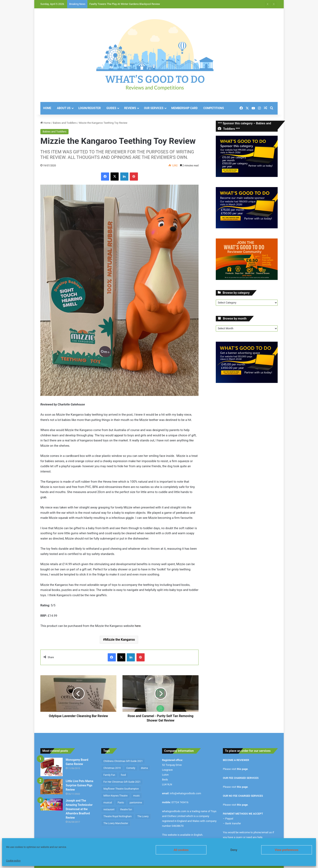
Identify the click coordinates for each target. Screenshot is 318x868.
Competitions (214, 108)
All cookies (181, 850)
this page (242, 769)
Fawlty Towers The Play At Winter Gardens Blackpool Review (125, 4)
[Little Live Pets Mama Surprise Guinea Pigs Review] (52, 787)
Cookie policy (13, 861)
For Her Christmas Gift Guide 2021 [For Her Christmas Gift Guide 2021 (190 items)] (122, 782)
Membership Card (185, 108)
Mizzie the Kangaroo (120, 640)
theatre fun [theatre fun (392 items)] (126, 809)
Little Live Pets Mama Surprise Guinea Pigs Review (79, 785)
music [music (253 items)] (137, 796)
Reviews (130, 108)
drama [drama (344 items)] (144, 768)
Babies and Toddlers (65, 123)
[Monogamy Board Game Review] (52, 767)
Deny (234, 850)
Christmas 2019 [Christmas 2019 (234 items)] (112, 768)
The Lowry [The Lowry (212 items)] (143, 816)
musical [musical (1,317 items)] (108, 803)
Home (47, 108)
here (138, 626)
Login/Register (90, 108)
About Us (64, 108)
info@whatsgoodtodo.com (186, 793)
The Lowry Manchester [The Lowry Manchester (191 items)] (116, 823)
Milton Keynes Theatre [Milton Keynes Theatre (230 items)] (115, 796)
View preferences (287, 850)
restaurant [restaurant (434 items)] (109, 809)
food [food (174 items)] (123, 775)
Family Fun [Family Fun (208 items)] (109, 775)
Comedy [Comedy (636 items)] (131, 768)
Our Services (154, 108)
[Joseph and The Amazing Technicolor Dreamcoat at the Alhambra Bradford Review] (52, 805)
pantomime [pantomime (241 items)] (136, 803)
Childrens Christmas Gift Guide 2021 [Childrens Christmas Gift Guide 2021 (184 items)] (123, 761)
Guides (111, 108)
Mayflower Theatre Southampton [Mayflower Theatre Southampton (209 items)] (121, 789)
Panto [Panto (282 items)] (121, 803)
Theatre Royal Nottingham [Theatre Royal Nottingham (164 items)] (118, 816)
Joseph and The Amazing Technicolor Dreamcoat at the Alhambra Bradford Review (79, 809)
